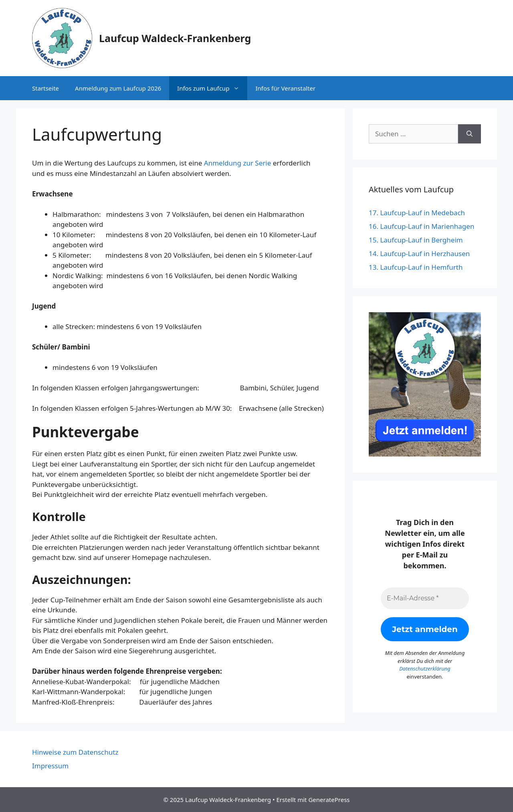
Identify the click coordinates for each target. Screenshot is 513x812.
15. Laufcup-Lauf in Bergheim (416, 240)
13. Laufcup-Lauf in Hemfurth (416, 267)
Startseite (45, 88)
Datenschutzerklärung (425, 669)
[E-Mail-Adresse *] (425, 598)
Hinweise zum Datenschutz (75, 752)
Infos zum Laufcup (212, 88)
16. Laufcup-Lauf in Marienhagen (421, 226)
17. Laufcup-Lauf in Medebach (417, 213)
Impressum (50, 766)
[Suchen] (470, 134)
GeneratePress (329, 800)
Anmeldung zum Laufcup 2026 (118, 88)
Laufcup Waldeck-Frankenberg (175, 38)
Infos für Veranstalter (285, 88)
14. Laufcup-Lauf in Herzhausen (419, 253)
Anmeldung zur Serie (237, 163)
